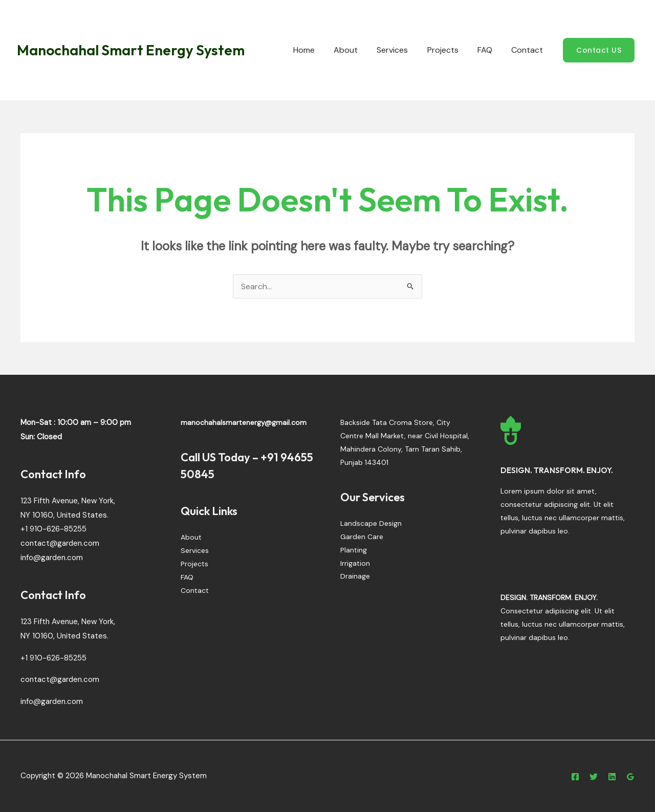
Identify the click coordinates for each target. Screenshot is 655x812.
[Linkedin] (612, 777)
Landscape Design (371, 524)
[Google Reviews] (630, 777)
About (358, 50)
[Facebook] (575, 777)
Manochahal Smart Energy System (131, 50)
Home (319, 50)
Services (402, 50)
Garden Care (362, 537)
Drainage (355, 577)
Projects (450, 50)
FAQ (489, 50)
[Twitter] (594, 777)
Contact (529, 50)
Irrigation (355, 564)
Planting (354, 550)
